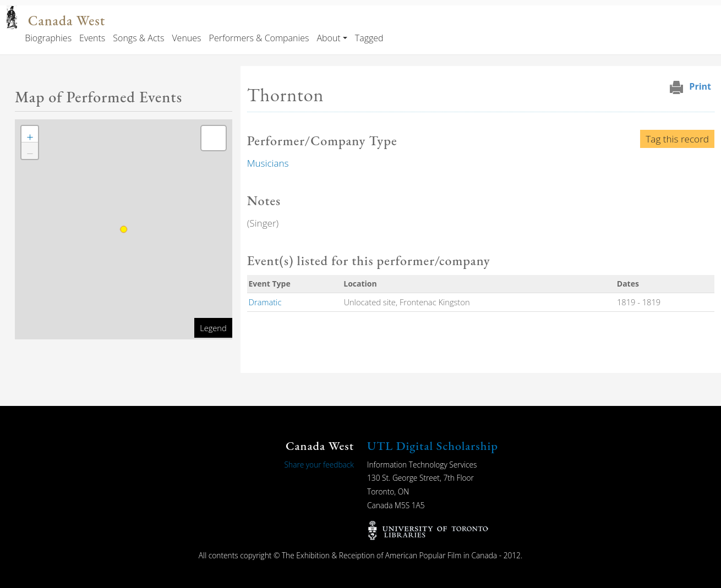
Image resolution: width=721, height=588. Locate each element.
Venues (186, 38)
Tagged (369, 38)
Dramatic (265, 302)
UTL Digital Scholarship (433, 446)
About (328, 38)
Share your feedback (319, 465)
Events (92, 38)
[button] (30, 134)
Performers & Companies (259, 38)
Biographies (48, 38)
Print (700, 86)
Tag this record (677, 139)
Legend (213, 328)
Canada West (67, 21)
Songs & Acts (138, 38)
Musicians (268, 163)
